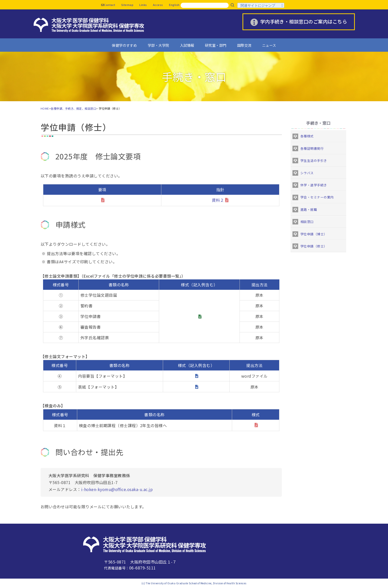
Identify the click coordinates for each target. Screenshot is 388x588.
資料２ (218, 200)
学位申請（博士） (314, 234)
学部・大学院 (158, 45)
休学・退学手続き (314, 185)
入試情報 (187, 45)
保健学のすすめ (124, 45)
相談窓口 (307, 222)
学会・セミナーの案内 (317, 197)
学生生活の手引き (314, 160)
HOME (45, 108)
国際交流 (244, 45)
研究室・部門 (216, 45)
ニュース (269, 45)
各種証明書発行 (312, 148)
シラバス (307, 173)
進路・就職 (309, 209)
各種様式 (307, 136)
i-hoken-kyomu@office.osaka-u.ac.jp (117, 489)
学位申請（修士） (314, 246)
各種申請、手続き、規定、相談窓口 (73, 108)
